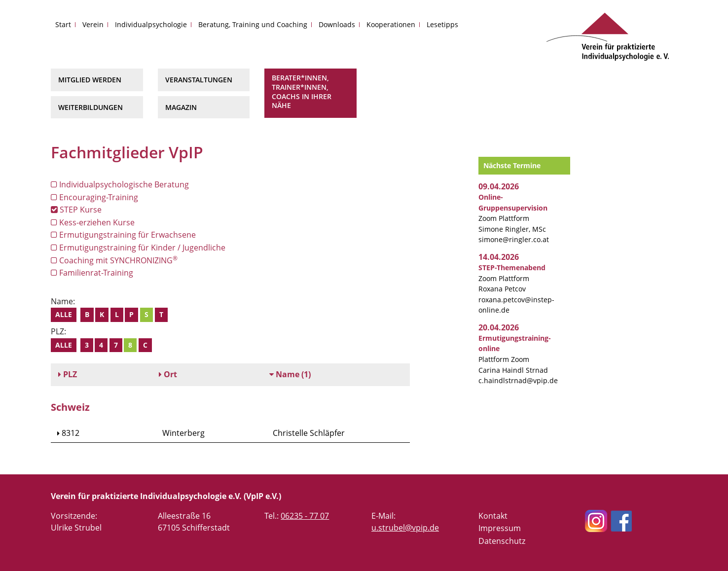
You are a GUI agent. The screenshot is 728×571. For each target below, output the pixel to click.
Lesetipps (442, 24)
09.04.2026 (499, 186)
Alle (64, 314)
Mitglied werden (90, 80)
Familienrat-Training (92, 273)
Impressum (500, 528)
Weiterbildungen (91, 107)
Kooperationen (391, 24)
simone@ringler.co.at (514, 239)
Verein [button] (93, 24)
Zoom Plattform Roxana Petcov (512, 278)
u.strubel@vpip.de (405, 528)
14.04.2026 (499, 257)
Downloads (337, 24)
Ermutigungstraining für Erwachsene (123, 235)
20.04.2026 (499, 327)
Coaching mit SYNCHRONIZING (114, 260)
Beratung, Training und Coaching (253, 24)
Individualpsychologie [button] (151, 24)
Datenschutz (502, 541)
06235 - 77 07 (305, 516)
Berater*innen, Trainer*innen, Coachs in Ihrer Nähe (302, 91)
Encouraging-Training (94, 197)
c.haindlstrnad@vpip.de (518, 380)
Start (63, 24)
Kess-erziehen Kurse (93, 222)
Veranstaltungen (199, 80)
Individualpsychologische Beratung (120, 184)
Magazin (181, 107)
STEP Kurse (76, 210)
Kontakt (493, 516)
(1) (290, 374)
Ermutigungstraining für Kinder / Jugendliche (138, 248)
